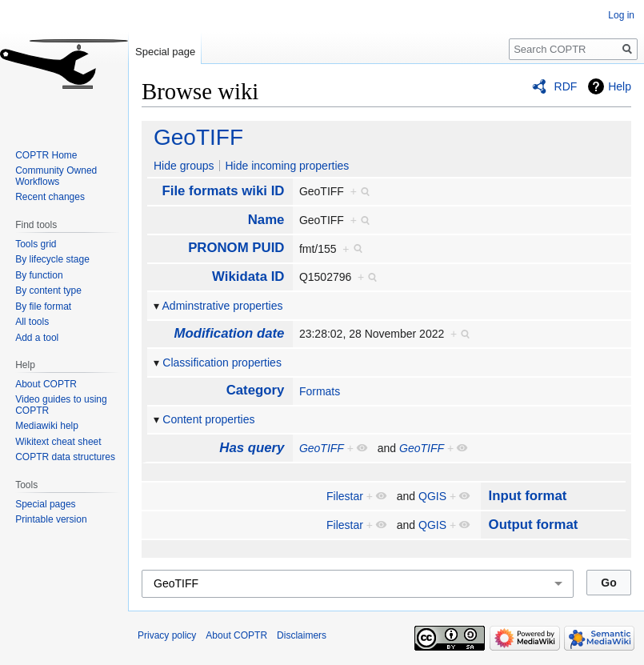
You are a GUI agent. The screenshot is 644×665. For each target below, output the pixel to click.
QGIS (432, 496)
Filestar (345, 496)
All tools (32, 322)
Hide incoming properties (287, 166)
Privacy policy (167, 635)
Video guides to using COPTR (61, 405)
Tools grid (36, 244)
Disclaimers (302, 635)
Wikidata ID (248, 276)
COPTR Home (46, 155)
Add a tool (37, 338)
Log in (621, 15)
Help (620, 86)
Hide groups (184, 166)
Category (256, 390)
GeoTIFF (198, 137)
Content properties (208, 419)
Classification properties (222, 363)
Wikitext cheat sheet (58, 442)
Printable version (51, 519)
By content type (48, 290)
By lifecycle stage (52, 259)
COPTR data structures (65, 457)
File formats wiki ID (223, 191)
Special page (165, 52)
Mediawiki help (47, 426)
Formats (320, 391)
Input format (528, 496)
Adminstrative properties (223, 306)
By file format (43, 306)
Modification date (229, 333)
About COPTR (46, 384)
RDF (566, 86)
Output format (534, 525)
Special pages (45, 504)
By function (39, 275)
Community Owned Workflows (56, 176)
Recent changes (50, 197)
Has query (252, 448)
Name (266, 220)
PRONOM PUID (236, 248)
